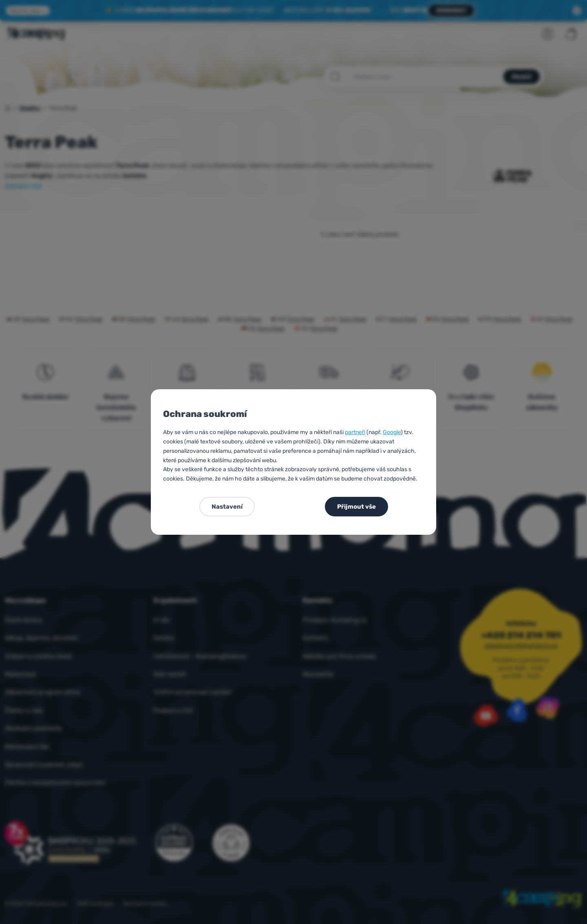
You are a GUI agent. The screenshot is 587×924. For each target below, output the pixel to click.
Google (392, 432)
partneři (355, 432)
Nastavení (227, 507)
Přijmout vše (356, 507)
